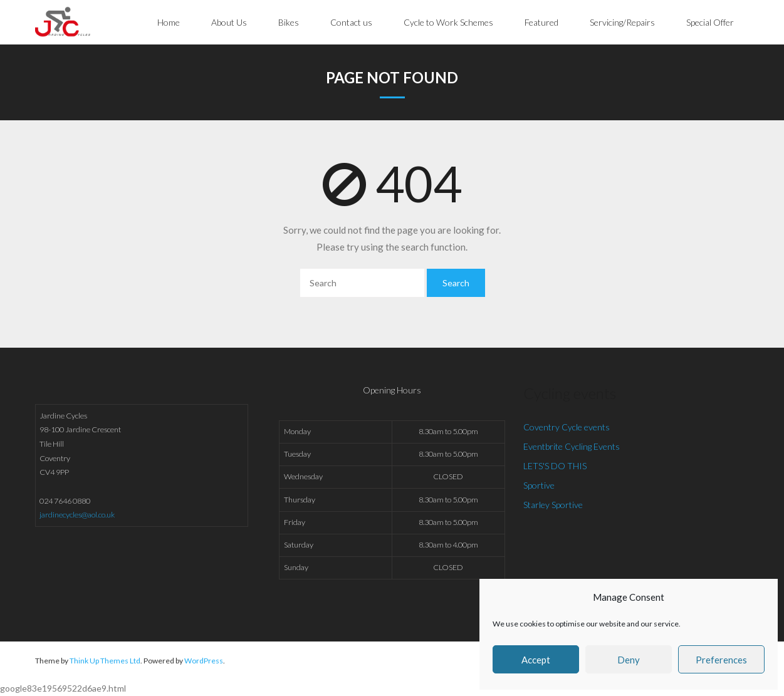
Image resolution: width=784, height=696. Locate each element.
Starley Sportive (553, 505)
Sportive (539, 485)
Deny (629, 660)
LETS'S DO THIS (555, 466)
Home (169, 22)
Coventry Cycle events (567, 427)
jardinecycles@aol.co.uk (77, 515)
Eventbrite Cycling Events (572, 446)
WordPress (204, 661)
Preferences (721, 660)
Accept (536, 660)
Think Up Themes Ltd (105, 661)
